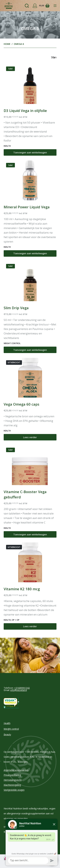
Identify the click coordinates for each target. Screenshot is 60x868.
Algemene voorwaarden (16, 770)
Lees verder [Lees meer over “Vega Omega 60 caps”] (30, 437)
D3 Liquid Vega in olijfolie (25, 111)
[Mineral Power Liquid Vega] (30, 180)
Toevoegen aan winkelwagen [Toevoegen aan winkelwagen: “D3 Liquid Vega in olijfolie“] (30, 152)
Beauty (7, 734)
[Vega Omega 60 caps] (30, 378)
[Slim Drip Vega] (30, 281)
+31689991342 (22, 688)
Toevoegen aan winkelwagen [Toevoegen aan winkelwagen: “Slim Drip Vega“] (30, 350)
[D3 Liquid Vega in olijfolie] (30, 84)
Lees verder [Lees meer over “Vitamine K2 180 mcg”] (30, 626)
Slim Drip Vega (16, 308)
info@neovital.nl (19, 690)
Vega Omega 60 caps (22, 404)
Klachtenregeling (12, 785)
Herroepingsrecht (13, 780)
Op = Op (16, 620)
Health (7, 146)
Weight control (12, 343)
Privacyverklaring (12, 775)
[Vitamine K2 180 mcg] (30, 562)
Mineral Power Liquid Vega (27, 207)
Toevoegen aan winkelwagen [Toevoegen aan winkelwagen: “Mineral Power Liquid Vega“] (30, 253)
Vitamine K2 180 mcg (22, 589)
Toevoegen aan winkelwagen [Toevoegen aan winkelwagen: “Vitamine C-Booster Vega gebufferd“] (30, 534)
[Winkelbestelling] (54, 57)
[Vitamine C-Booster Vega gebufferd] (30, 465)
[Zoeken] (27, 6)
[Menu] (55, 6)
